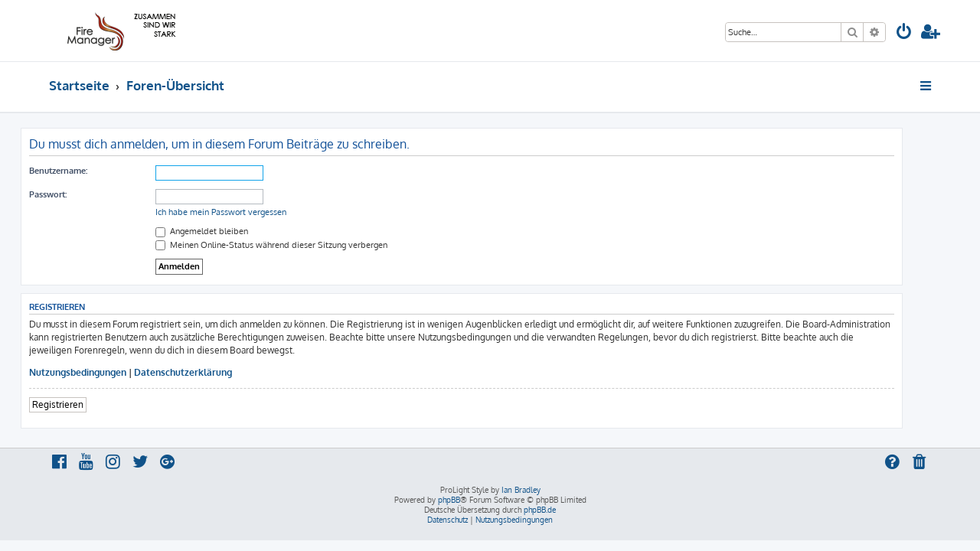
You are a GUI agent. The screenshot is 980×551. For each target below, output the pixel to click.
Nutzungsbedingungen (106, 372)
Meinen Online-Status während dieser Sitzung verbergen (300, 245)
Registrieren (86, 404)
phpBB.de (540, 510)
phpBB (449, 500)
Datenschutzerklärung (211, 372)
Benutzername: (87, 171)
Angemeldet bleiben (230, 231)
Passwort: (76, 194)
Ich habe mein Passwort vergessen (249, 212)
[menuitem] (904, 33)
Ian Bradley (521, 490)
